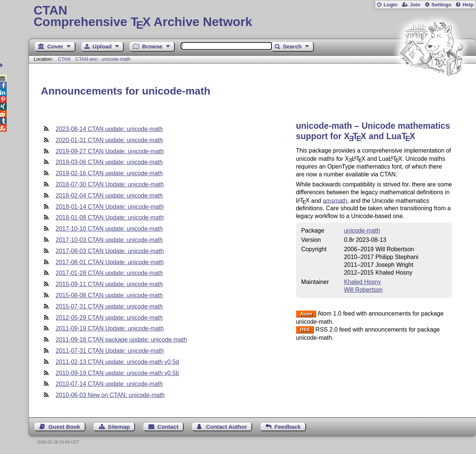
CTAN (64, 59)
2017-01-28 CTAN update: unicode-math (109, 273)
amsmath (335, 200)
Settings (441, 5)
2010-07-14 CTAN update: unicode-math (109, 384)
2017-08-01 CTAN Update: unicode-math (110, 262)
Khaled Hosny (363, 282)
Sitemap (119, 427)
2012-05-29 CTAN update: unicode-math (109, 318)
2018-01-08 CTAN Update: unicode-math (110, 218)
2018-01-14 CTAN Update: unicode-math (110, 207)
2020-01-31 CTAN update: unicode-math (109, 140)
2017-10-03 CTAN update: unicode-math (109, 240)
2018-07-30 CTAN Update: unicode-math (110, 184)
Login (390, 5)
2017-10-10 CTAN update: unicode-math (109, 229)
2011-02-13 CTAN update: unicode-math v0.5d (117, 362)
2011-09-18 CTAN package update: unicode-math (121, 340)
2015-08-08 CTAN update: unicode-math (109, 295)
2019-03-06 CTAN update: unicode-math (109, 162)
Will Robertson (363, 290)
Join (415, 5)
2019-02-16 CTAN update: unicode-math (109, 173)
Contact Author (226, 427)
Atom (306, 314)
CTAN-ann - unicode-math (103, 59)
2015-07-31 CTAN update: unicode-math (109, 306)
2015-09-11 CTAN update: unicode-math (109, 284)
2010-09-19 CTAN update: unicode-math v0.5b (117, 373)
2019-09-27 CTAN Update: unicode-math (110, 151)
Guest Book (64, 427)
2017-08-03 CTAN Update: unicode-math (110, 251)
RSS (305, 330)
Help (468, 5)
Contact (168, 427)
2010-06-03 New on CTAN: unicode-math (110, 395)
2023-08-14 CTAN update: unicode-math (109, 129)
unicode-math (362, 231)
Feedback (287, 427)
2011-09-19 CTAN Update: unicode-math (110, 328)
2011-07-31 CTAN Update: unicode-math (110, 351)
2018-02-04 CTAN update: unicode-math (109, 196)
